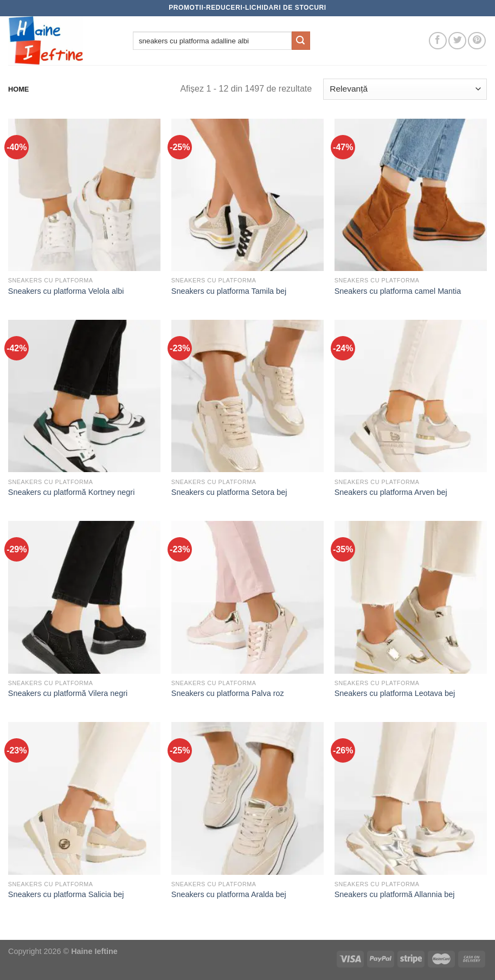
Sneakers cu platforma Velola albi (66, 291)
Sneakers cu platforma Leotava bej (395, 693)
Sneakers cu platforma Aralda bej (229, 894)
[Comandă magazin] (405, 89)
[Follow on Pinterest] (477, 41)
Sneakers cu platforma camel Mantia (398, 291)
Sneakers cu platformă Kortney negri (72, 492)
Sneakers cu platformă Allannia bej (395, 894)
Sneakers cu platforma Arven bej (391, 492)
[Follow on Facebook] (438, 41)
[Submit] (301, 41)
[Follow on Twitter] (457, 41)
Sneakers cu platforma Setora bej (229, 492)
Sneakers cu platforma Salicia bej (66, 894)
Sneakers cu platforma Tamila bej (229, 291)
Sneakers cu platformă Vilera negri (68, 693)
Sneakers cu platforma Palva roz (228, 693)
